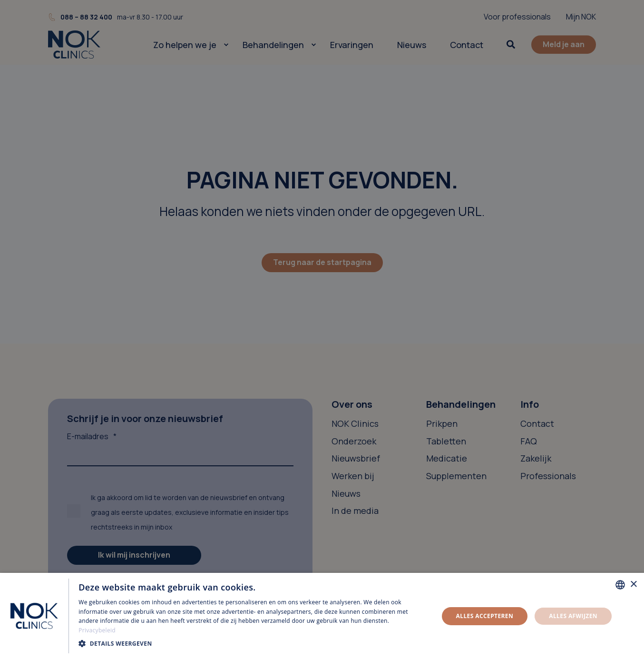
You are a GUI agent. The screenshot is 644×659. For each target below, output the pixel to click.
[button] (253, 644)
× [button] (633, 585)
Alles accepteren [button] (485, 616)
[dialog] (322, 616)
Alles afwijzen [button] (573, 616)
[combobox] (620, 585)
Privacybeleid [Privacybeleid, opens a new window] (97, 630)
